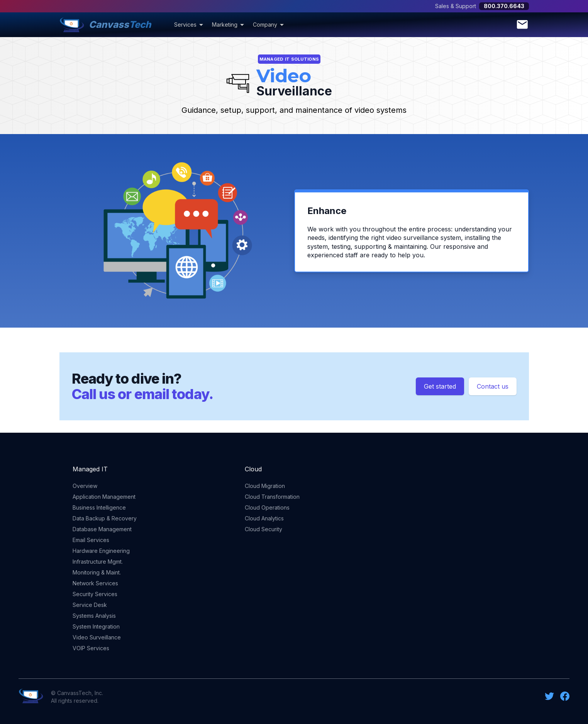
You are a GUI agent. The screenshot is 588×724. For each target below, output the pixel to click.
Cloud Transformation (272, 497)
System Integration (96, 626)
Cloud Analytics (264, 518)
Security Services (95, 594)
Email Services (91, 540)
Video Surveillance (97, 637)
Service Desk (90, 605)
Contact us (493, 386)
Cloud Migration (265, 486)
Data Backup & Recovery (105, 518)
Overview (85, 486)
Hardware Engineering (101, 551)
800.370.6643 (504, 6)
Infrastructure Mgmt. (98, 562)
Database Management (102, 529)
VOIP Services (91, 648)
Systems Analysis (94, 616)
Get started (440, 386)
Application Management (104, 497)
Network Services (95, 583)
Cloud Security (263, 529)
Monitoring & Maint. (97, 572)
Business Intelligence (99, 507)
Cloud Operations (267, 507)
